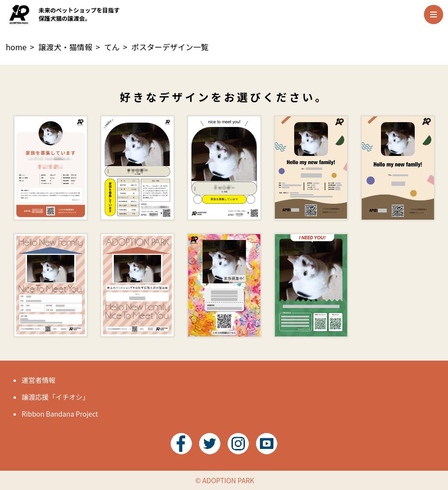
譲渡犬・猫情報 (66, 47)
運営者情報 (39, 380)
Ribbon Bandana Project (60, 414)
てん (112, 47)
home (16, 47)
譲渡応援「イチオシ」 (55, 397)
